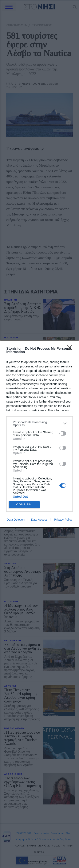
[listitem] (39, 424)
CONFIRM (24, 505)
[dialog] (39, 434)
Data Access (39, 520)
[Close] (71, 349)
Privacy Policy (63, 520)
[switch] (63, 433)
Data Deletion (16, 520)
